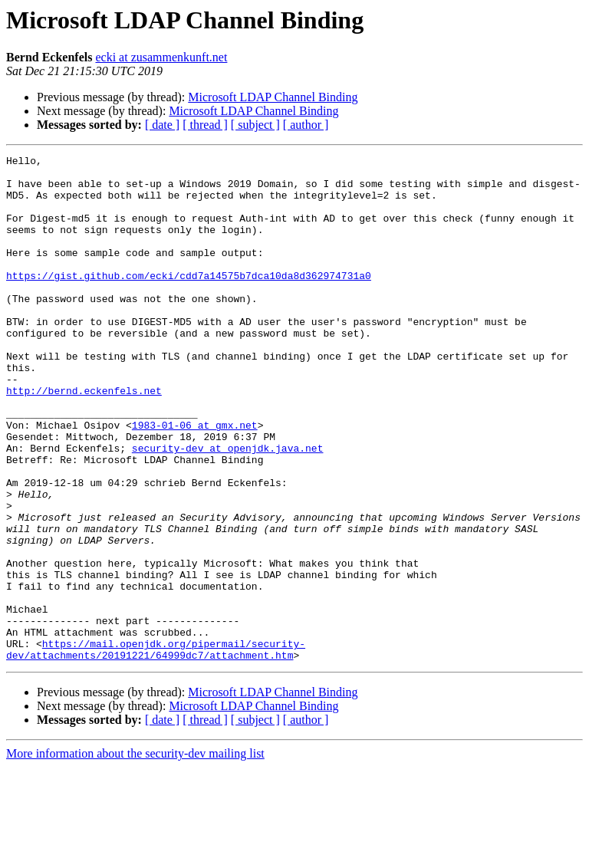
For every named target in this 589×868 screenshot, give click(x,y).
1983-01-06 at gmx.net (195, 480)
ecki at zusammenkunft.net (161, 57)
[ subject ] (255, 125)
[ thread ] (205, 125)
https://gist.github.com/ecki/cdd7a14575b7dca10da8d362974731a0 (189, 301)
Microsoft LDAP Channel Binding (273, 97)
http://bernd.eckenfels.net (84, 439)
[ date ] (162, 125)
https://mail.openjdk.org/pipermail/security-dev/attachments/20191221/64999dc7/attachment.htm (156, 749)
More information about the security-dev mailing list (135, 855)
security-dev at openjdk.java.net (228, 508)
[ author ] (306, 125)
